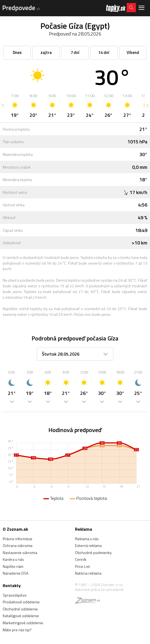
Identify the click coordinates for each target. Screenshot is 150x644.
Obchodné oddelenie (20, 609)
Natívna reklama (88, 573)
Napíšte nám (13, 566)
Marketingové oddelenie (23, 623)
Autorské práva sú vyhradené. (100, 589)
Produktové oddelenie (21, 602)
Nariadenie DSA (15, 573)
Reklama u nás (87, 539)
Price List (82, 566)
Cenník (81, 559)
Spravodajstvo (15, 595)
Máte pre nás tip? (17, 630)
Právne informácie (18, 539)
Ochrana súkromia (18, 545)
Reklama (84, 529)
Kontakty (12, 585)
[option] (15, 105)
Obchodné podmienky (93, 553)
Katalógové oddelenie (21, 616)
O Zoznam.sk (15, 529)
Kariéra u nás (13, 559)
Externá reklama (88, 545)
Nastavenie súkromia (20, 553)
